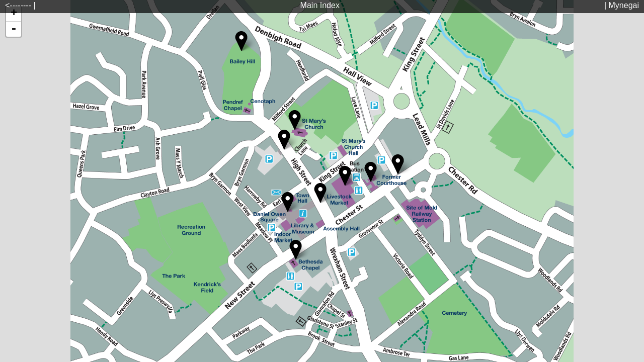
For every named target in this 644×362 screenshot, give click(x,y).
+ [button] (14, 14)
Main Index (320, 5)
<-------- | (20, 5)
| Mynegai (622, 5)
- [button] (14, 29)
